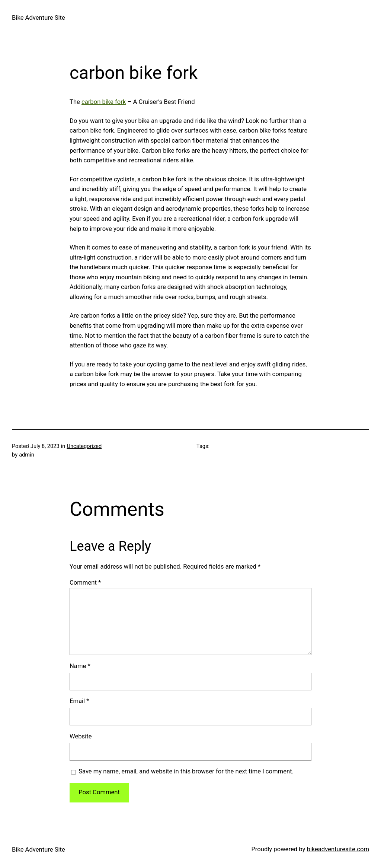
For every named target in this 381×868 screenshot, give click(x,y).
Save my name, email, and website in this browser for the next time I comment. (186, 771)
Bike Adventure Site (39, 18)
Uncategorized (84, 446)
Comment (85, 583)
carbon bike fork (104, 102)
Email (79, 701)
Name (80, 666)
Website (81, 736)
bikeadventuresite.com (338, 849)
